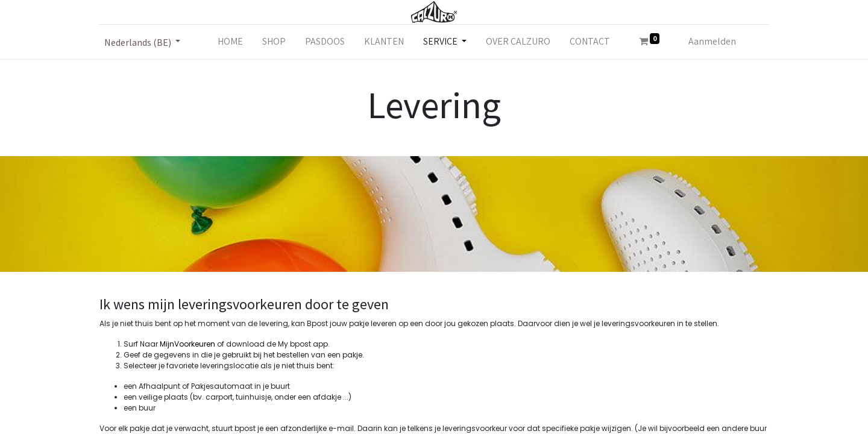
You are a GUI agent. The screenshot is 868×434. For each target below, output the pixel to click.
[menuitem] (230, 42)
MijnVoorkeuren (187, 344)
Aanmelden (712, 41)
